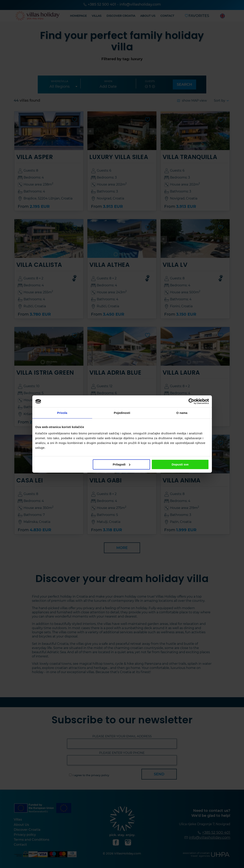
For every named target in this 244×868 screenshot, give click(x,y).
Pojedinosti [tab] (122, 413)
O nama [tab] (182, 413)
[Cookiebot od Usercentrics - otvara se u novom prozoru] (191, 401)
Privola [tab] (62, 413)
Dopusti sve (180, 464)
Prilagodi (122, 464)
